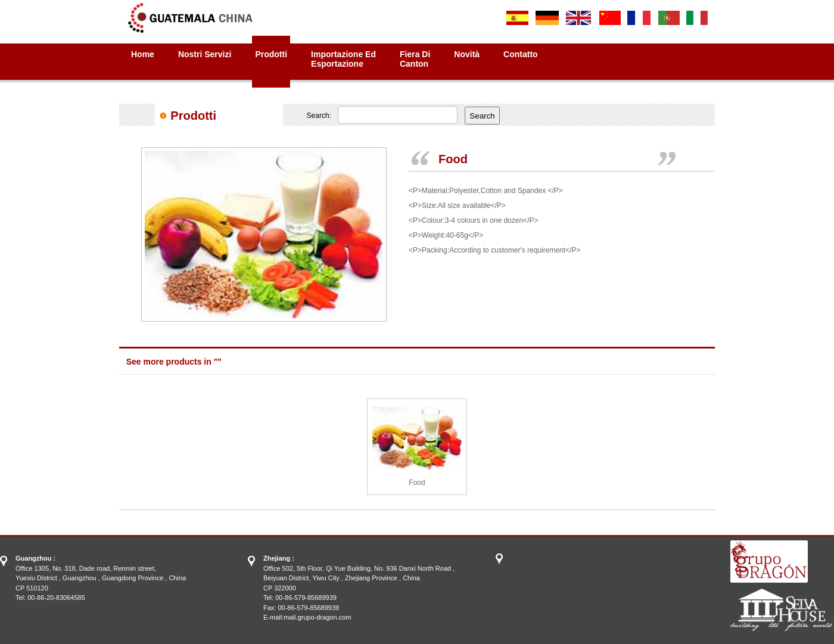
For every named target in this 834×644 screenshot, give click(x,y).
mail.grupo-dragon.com (317, 617)
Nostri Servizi (205, 54)
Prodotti (271, 54)
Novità (467, 54)
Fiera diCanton (415, 59)
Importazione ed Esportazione (343, 59)
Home (143, 54)
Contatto (521, 54)
